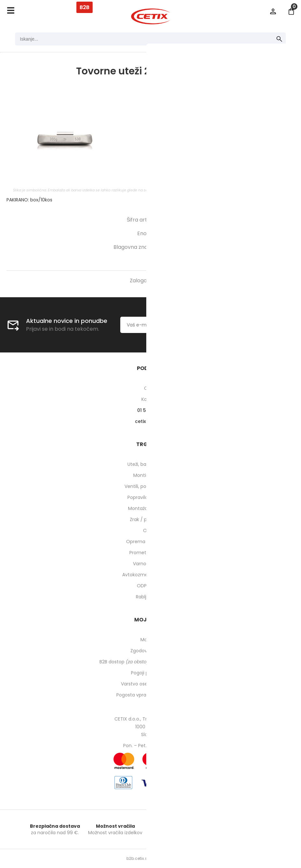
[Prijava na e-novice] (236, 325)
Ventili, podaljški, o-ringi (151, 486)
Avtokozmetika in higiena (151, 575)
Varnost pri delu (151, 564)
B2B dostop (151, 662)
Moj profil (151, 640)
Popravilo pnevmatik (150, 497)
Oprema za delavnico (151, 542)
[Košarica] (291, 11)
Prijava (273, 11)
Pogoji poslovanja (150, 673)
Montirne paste (150, 475)
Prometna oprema (150, 553)
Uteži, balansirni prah (150, 464)
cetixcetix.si (151, 421)
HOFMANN (175, 247)
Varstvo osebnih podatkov (150, 684)
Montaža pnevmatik (151, 508)
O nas (151, 388)
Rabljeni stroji (150, 597)
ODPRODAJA (151, 586)
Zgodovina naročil (150, 651)
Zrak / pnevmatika (150, 519)
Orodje (151, 530)
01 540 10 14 (151, 410)
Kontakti (151, 399)
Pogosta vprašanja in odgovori (150, 695)
